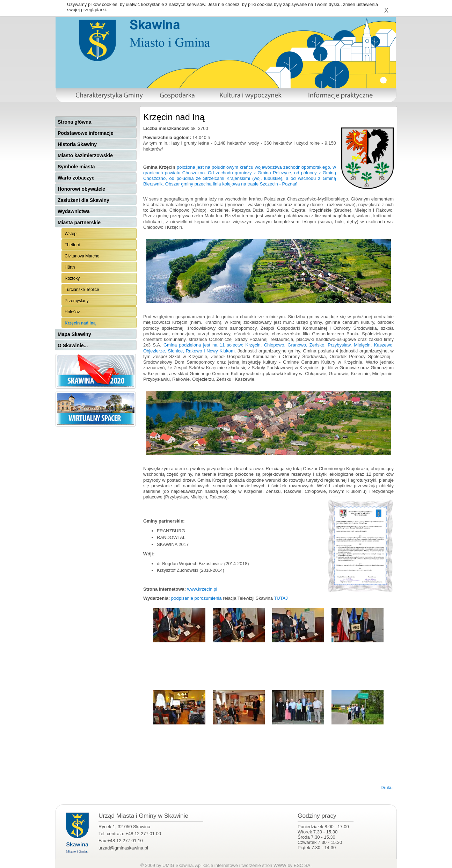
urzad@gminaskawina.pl (123, 848)
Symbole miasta (76, 167)
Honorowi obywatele (81, 189)
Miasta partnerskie (79, 223)
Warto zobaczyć (76, 178)
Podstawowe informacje (85, 133)
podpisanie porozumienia (196, 598)
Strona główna (74, 122)
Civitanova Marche (82, 256)
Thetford (72, 245)
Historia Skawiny (77, 144)
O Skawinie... (73, 345)
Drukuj (387, 787)
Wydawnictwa (74, 211)
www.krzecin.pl (202, 589)
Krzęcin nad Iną (80, 323)
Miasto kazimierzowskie (85, 155)
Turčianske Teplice (82, 290)
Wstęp (71, 234)
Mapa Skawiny (74, 334)
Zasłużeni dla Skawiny (83, 200)
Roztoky (72, 278)
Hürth (70, 267)
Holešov (72, 312)
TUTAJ (281, 598)
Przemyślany (77, 301)
